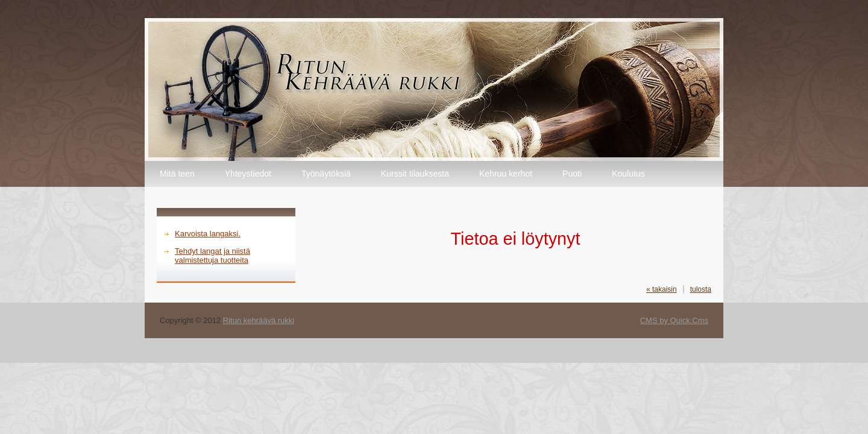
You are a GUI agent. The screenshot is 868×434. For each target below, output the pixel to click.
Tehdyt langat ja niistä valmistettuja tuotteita (212, 256)
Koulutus (628, 174)
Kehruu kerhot (506, 174)
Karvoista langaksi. (208, 234)
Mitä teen (177, 174)
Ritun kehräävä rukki (259, 320)
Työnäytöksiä (326, 174)
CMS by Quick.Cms (674, 320)
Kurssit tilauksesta (415, 174)
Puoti (572, 174)
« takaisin (662, 289)
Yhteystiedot (248, 174)
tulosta (701, 289)
